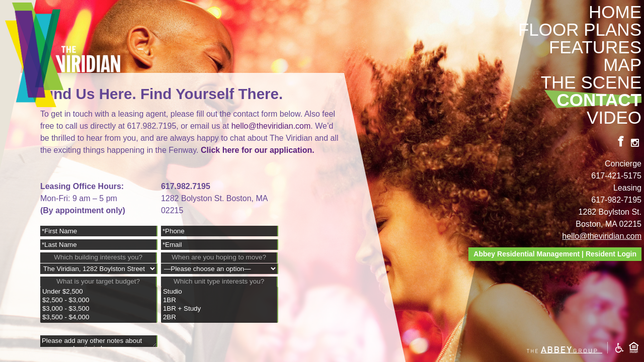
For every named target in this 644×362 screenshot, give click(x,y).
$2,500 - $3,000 (98, 300)
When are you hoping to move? (219, 257)
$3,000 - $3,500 (98, 309)
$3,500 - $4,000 (98, 318)
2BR (219, 318)
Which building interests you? (98, 257)
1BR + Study (219, 309)
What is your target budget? (98, 281)
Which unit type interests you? (219, 281)
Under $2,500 (98, 292)
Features (595, 47)
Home (615, 12)
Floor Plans (580, 29)
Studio (219, 292)
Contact (599, 100)
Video (614, 117)
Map (622, 65)
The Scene (591, 82)
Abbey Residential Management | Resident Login (555, 254)
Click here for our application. (258, 150)
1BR (219, 300)
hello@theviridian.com (602, 236)
